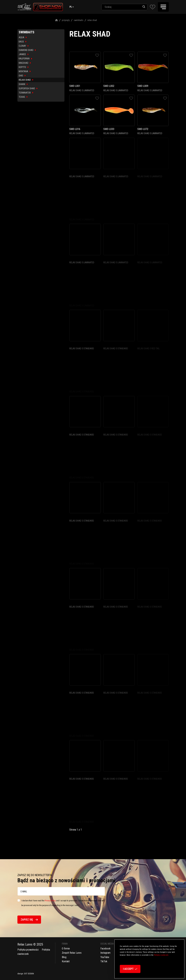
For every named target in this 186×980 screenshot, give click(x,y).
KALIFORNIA (25, 59)
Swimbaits (79, 20)
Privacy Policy (50, 901)
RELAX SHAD (26, 80)
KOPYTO (24, 67)
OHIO (22, 76)
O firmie (66, 949)
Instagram (105, 953)
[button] (153, 7)
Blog (64, 957)
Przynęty (66, 20)
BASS (23, 42)
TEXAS (23, 97)
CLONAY (24, 46)
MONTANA (25, 71)
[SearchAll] (121, 7)
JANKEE (24, 54)
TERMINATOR (26, 93)
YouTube (105, 957)
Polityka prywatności (28, 950)
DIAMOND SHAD (27, 50)
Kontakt (66, 961)
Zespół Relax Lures (72, 953)
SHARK (23, 84)
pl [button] (71, 7)
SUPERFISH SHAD (28, 88)
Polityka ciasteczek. (161, 955)
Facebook (105, 949)
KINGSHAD (25, 63)
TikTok (104, 961)
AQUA (23, 37)
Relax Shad (92, 20)
